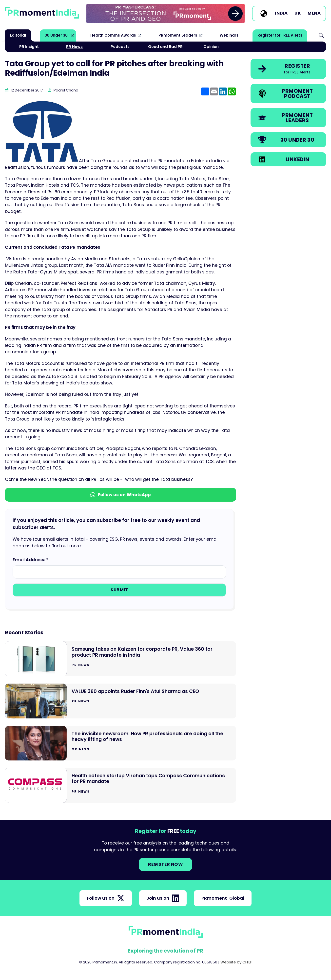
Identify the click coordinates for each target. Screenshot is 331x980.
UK (298, 13)
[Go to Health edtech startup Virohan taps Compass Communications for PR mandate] (121, 785)
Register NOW (165, 864)
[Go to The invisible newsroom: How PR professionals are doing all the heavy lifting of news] (121, 743)
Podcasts (120, 47)
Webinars (229, 35)
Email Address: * (30, 560)
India (281, 13)
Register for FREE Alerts (280, 35)
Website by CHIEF (236, 962)
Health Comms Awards (113, 35)
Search (321, 35)
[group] (165, 13)
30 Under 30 (56, 35)
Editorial (18, 35)
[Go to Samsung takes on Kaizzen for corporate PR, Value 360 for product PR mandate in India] (121, 659)
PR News (74, 47)
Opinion (211, 47)
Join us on (163, 898)
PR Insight (29, 47)
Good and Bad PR (165, 47)
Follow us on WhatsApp (121, 495)
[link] (165, 13)
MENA (314, 13)
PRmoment (223, 898)
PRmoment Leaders (178, 35)
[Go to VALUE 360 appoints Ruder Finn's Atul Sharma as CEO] (121, 701)
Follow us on (106, 898)
